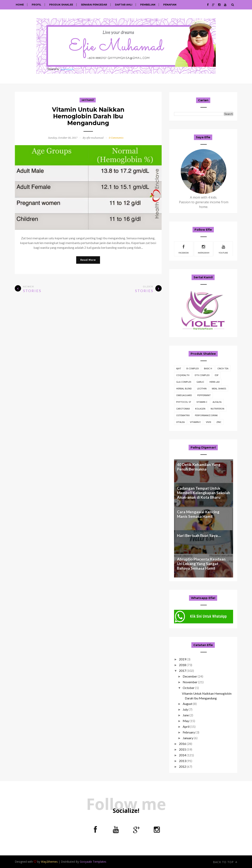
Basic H (208, 368)
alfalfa (217, 402)
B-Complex (193, 368)
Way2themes (49, 862)
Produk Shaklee (61, 5)
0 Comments (116, 138)
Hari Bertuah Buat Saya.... (199, 535)
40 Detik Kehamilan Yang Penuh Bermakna (199, 467)
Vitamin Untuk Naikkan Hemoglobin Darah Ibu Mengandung (88, 116)
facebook (184, 249)
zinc (219, 422)
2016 (183, 744)
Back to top (225, 862)
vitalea (180, 422)
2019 (183, 659)
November (190, 682)
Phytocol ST (184, 402)
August (188, 704)
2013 (183, 761)
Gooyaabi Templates (93, 862)
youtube (223, 249)
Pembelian (148, 5)
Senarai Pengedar (94, 5)
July (185, 709)
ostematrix (183, 415)
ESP (217, 375)
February (189, 732)
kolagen (200, 409)
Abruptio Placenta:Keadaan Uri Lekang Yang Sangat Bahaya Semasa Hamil (201, 564)
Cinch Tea (223, 368)
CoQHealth (183, 375)
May (186, 721)
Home (20, 5)
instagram (204, 249)
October (189, 688)
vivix (208, 422)
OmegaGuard (184, 395)
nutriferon (217, 409)
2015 (183, 749)
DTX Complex (202, 375)
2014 (183, 755)
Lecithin (202, 389)
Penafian (170, 5)
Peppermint (204, 395)
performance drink (206, 415)
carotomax (183, 409)
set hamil (88, 100)
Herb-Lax (214, 382)
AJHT (179, 368)
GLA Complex (184, 382)
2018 (183, 665)
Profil (37, 5)
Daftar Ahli (124, 5)
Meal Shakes (219, 389)
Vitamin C (202, 402)
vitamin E (195, 422)
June (186, 715)
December (190, 676)
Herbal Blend (184, 389)
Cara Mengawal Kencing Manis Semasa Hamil (198, 514)
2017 (183, 671)
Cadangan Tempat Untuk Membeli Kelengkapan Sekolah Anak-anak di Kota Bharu (204, 493)
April (186, 726)
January (188, 738)
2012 (183, 766)
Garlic (200, 382)
